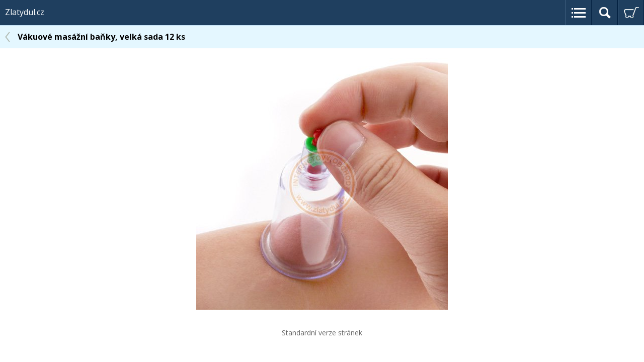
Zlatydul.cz (25, 12)
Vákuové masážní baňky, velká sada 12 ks (101, 37)
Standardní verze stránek (322, 333)
